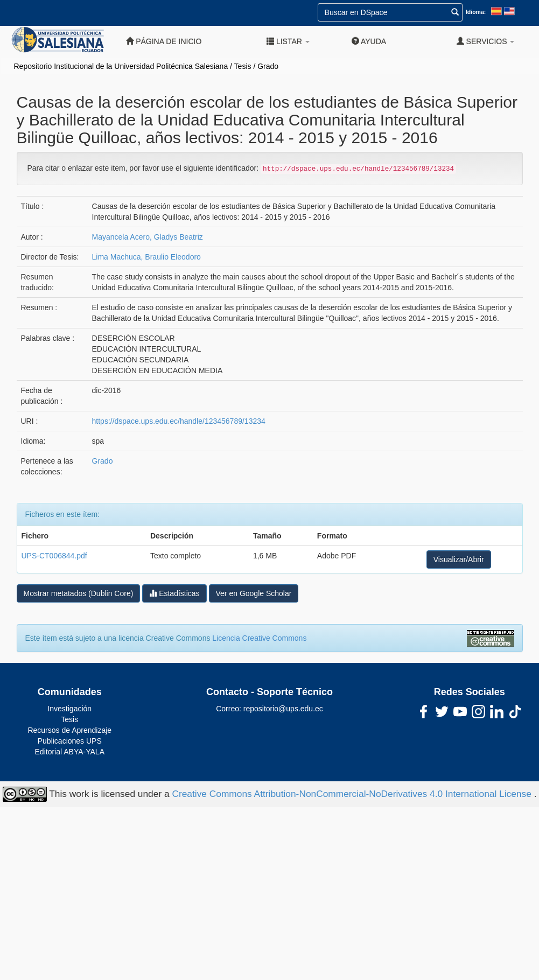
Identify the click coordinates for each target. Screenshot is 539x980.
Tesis (243, 66)
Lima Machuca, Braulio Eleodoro (146, 257)
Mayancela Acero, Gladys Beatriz (148, 237)
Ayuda (369, 41)
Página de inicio (164, 41)
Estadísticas (174, 593)
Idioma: (476, 12)
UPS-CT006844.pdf (54, 556)
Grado (268, 66)
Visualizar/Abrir (459, 559)
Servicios (486, 41)
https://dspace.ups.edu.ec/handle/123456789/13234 (179, 421)
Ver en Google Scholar (254, 593)
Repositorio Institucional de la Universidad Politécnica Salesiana (121, 66)
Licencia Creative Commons (259, 638)
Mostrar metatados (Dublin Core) (79, 593)
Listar (288, 41)
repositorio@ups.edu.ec (283, 709)
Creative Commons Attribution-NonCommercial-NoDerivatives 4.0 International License (353, 794)
